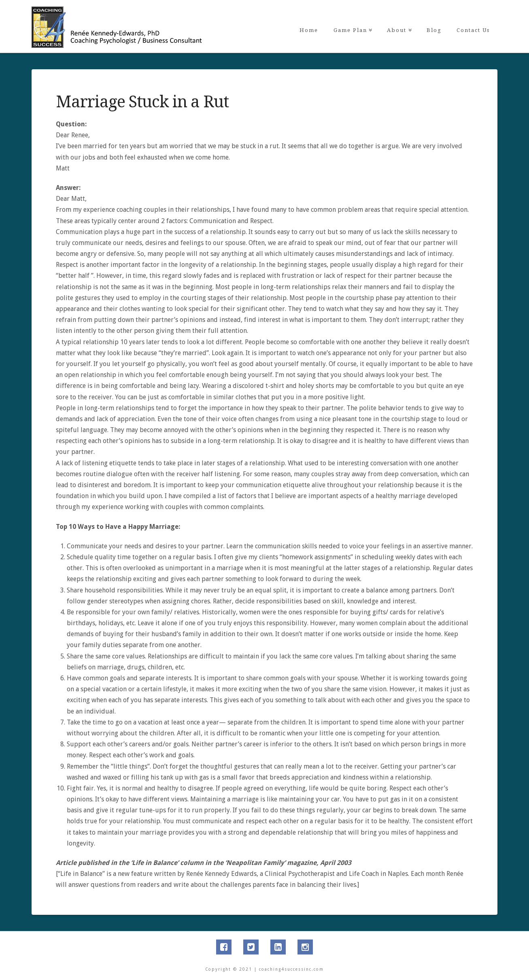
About (398, 17)
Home (309, 30)
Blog (434, 30)
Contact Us (473, 30)
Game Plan (352, 17)
